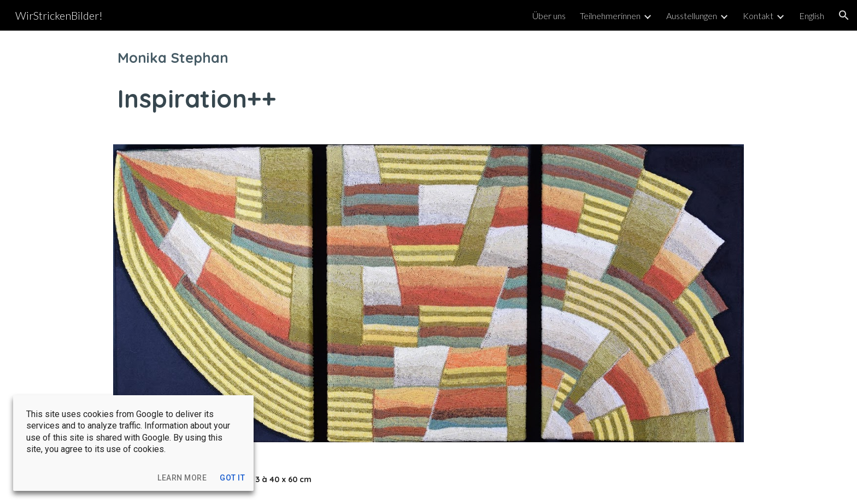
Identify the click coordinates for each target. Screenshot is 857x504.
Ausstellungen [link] (692, 16)
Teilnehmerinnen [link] (610, 16)
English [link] (812, 16)
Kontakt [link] (758, 16)
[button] (844, 15)
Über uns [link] (549, 16)
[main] (428, 81)
